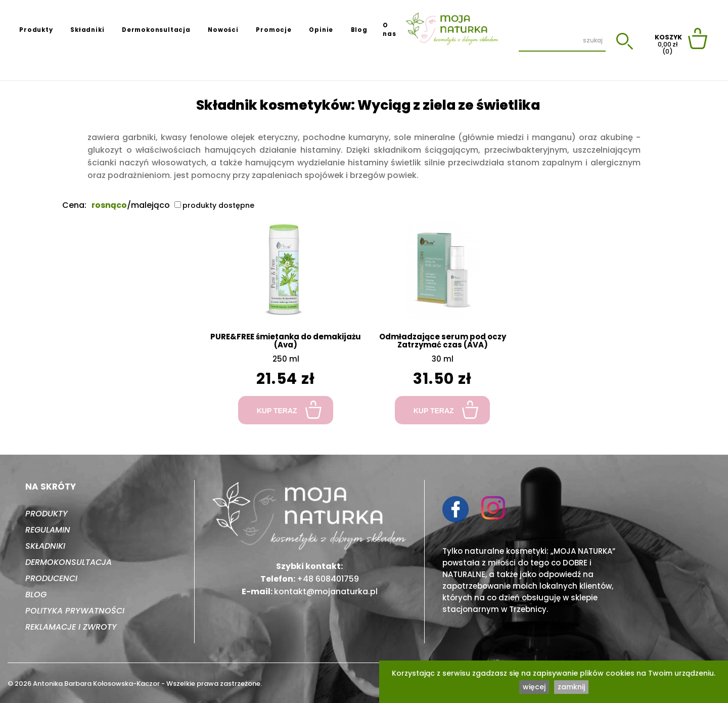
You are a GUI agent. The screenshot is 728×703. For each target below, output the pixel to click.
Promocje (274, 30)
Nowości (223, 30)
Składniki (87, 30)
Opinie (321, 30)
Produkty (36, 30)
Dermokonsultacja (156, 30)
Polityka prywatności (75, 611)
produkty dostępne (214, 205)
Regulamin (48, 530)
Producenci (51, 578)
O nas (389, 30)
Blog (359, 30)
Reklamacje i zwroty (71, 627)
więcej (534, 687)
